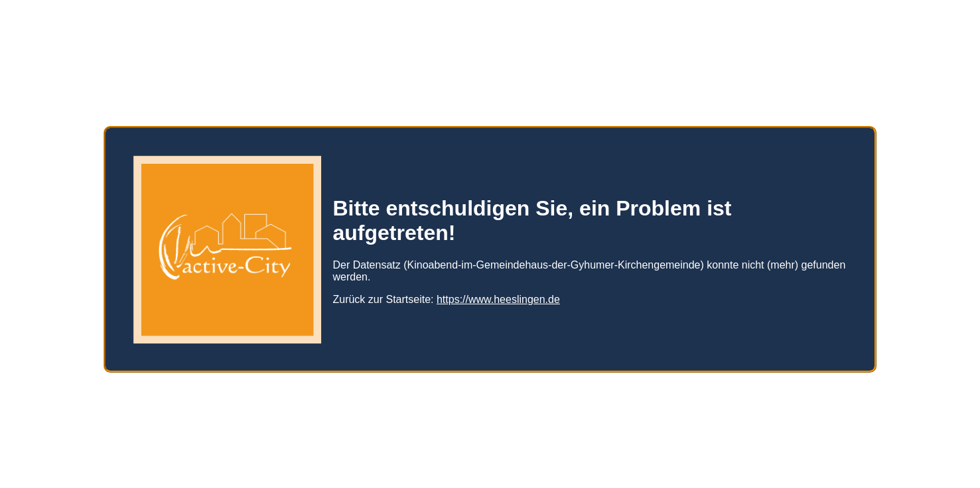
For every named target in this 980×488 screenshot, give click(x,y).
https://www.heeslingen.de (498, 294)
